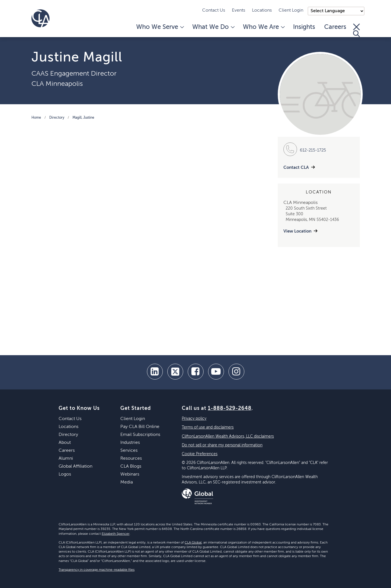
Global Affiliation (75, 466)
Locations (262, 10)
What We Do (213, 27)
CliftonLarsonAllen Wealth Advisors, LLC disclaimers (228, 436)
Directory (57, 118)
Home (36, 118)
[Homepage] (40, 18)
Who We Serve (160, 27)
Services (129, 451)
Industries (130, 443)
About (65, 443)
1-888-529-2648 (230, 408)
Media (127, 482)
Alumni (66, 459)
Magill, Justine (83, 118)
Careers (335, 27)
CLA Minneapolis (57, 84)
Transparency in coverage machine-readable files (97, 570)
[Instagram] (236, 372)
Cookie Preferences (200, 454)
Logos (65, 474)
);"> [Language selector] (336, 11)
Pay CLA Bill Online (140, 427)
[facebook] (196, 372)
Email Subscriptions (140, 435)
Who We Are (263, 27)
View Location (297, 231)
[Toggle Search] (356, 30)
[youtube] (216, 372)
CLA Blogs (131, 466)
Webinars (130, 474)
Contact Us (214, 10)
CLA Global (193, 543)
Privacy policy (194, 419)
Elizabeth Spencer (116, 534)
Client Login (291, 10)
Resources (131, 459)
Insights (304, 27)
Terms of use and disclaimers (208, 427)
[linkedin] (155, 372)
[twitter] (175, 372)
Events (239, 10)
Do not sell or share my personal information (222, 445)
